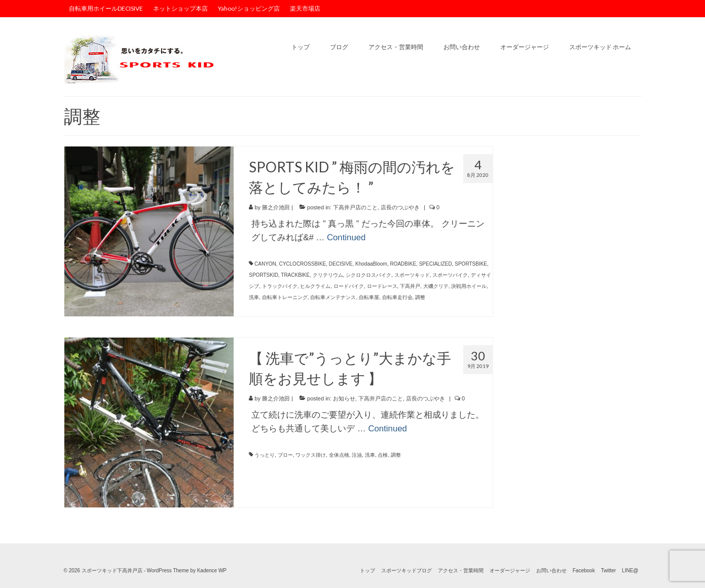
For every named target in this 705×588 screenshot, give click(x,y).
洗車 (254, 297)
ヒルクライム (315, 286)
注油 (357, 455)
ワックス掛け (311, 455)
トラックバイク (280, 286)
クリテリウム (328, 275)
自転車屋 (369, 297)
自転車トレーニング (285, 297)
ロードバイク (349, 286)
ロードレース (382, 286)
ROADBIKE (403, 264)
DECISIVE (341, 264)
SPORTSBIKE (471, 264)
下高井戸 (410, 286)
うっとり (265, 455)
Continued (346, 237)
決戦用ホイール (469, 286)
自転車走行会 (397, 297)
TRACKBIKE (295, 275)
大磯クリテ (436, 286)
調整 (420, 297)
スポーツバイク (450, 275)
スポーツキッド (412, 275)
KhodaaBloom (371, 264)
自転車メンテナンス (333, 297)
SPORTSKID (264, 275)
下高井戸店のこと (355, 207)
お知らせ (344, 398)
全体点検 (339, 455)
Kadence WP (212, 571)
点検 (383, 455)
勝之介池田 (276, 207)
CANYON (265, 264)
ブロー (285, 455)
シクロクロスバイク (368, 275)
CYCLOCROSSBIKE (302, 264)
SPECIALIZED (436, 264)
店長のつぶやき (400, 207)
